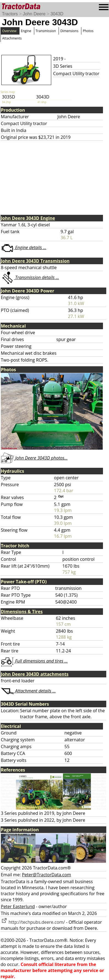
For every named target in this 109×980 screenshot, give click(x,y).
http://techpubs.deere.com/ (33, 922)
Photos (88, 31)
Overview (9, 31)
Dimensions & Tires (22, 612)
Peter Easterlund (18, 906)
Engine (26, 31)
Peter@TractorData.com (46, 875)
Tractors (10, 14)
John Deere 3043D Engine (28, 218)
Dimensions (69, 31)
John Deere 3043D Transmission (35, 261)
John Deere (34, 14)
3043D (57, 14)
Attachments (12, 38)
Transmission (46, 31)
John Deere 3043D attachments (35, 674)
